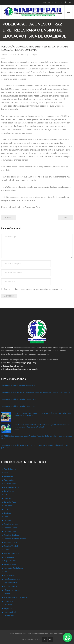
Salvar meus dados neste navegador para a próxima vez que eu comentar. (36, 289)
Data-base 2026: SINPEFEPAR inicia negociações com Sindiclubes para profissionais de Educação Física (43, 414)
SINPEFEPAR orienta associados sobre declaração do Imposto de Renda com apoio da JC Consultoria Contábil (43, 426)
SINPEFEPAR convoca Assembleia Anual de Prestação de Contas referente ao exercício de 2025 (37, 437)
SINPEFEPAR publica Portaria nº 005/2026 (19, 399)
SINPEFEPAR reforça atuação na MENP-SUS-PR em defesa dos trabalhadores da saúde (36, 392)
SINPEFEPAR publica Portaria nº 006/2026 (19, 385)
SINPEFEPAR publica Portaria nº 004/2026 (19, 406)
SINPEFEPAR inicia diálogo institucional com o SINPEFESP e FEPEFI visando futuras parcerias (34, 446)
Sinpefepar (22, 54)
